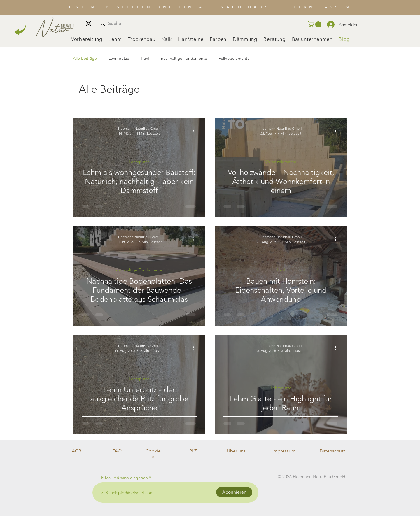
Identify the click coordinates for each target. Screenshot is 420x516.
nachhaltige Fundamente (184, 58)
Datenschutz (332, 451)
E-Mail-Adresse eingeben (125, 478)
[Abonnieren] (234, 492)
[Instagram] (89, 23)
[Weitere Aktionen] (196, 131)
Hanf (145, 58)
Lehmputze (119, 58)
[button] (315, 24)
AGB (77, 451)
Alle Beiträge (85, 58)
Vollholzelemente (234, 58)
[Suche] (123, 24)
